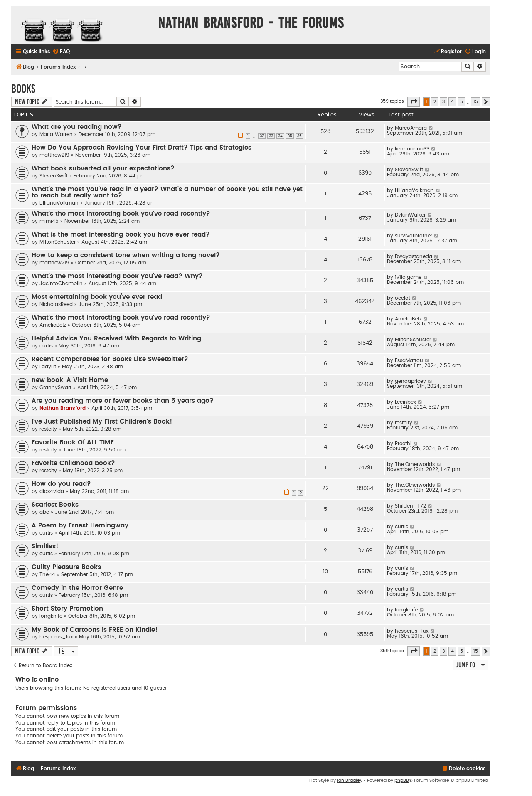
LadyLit (48, 367)
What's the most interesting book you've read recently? (121, 214)
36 (299, 136)
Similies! (45, 546)
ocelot (403, 298)
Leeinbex (405, 402)
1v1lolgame (408, 277)
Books (23, 89)
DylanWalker (410, 215)
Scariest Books (55, 505)
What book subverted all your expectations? (103, 169)
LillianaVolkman (59, 203)
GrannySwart (55, 387)
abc (44, 512)
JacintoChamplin (61, 283)
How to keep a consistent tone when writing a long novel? (126, 255)
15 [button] (476, 102)
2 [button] (435, 102)
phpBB (402, 780)
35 (290, 136)
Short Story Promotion (67, 609)
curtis (46, 346)
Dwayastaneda (414, 256)
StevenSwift (54, 176)
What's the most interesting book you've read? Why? (117, 276)
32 (262, 136)
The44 (47, 574)
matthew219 (54, 155)
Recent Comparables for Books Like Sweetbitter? (110, 359)
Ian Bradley (350, 780)
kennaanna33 (412, 149)
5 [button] (462, 102)
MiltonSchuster (58, 242)
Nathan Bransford (63, 408)
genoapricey (410, 381)
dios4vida (52, 491)
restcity (48, 429)
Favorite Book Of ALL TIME (73, 442)
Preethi (403, 444)
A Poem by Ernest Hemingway (80, 526)
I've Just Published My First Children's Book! (102, 422)
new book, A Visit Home (70, 380)
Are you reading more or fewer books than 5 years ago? (123, 401)
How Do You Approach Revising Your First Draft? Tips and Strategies (142, 148)
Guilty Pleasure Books (66, 567)
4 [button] (452, 102)
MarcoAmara (411, 128)
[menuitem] (61, 52)
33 (271, 136)
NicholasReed (56, 304)
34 (280, 136)
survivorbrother (414, 236)
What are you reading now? (77, 127)
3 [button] (443, 102)
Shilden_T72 (410, 506)
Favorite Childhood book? (73, 463)
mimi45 (49, 221)
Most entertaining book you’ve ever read (97, 297)
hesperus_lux (56, 637)
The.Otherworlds (415, 464)
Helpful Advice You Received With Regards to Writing (116, 339)
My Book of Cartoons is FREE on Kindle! (95, 630)
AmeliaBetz (53, 325)
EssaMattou (409, 360)
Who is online (37, 680)
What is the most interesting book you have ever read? (121, 235)
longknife (51, 616)
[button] (414, 102)
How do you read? (61, 484)
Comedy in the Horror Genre (77, 588)
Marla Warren (56, 134)
